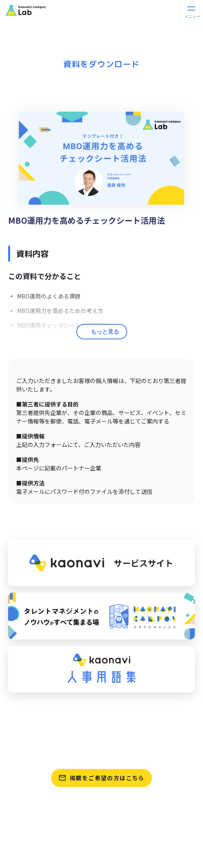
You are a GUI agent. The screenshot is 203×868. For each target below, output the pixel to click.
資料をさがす (101, 735)
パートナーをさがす (101, 716)
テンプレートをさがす (101, 754)
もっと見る (105, 332)
